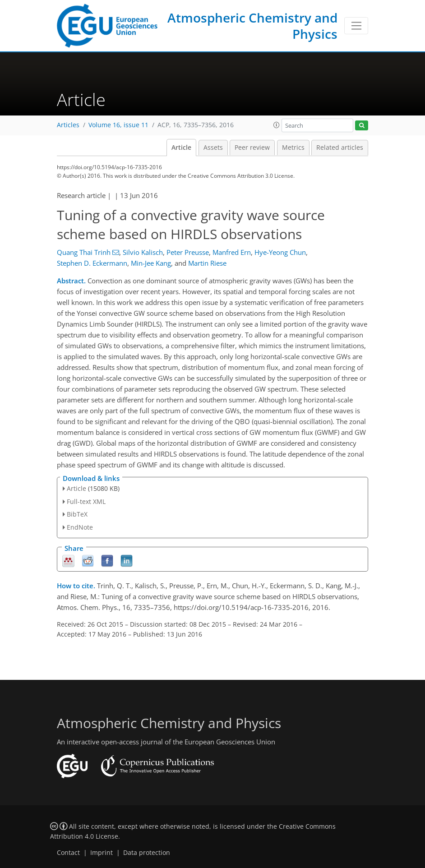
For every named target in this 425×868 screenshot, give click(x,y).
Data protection (147, 853)
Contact (68, 853)
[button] (277, 125)
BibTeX (77, 514)
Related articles (340, 148)
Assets (213, 148)
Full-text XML (86, 501)
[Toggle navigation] (356, 26)
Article (181, 148)
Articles (68, 125)
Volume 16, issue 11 (118, 125)
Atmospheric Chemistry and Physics (252, 26)
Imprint (102, 853)
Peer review (252, 148)
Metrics (293, 148)
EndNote (80, 527)
